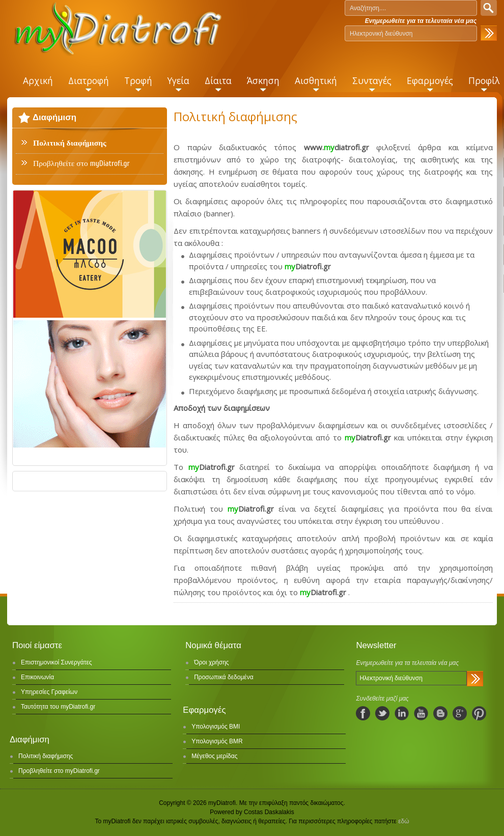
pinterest (479, 713)
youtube (421, 713)
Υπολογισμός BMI (216, 727)
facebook (363, 713)
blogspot (440, 713)
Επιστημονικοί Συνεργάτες (57, 662)
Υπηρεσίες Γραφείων (49, 692)
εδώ (403, 821)
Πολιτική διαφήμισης (70, 143)
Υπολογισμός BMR (217, 741)
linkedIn (402, 713)
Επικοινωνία (37, 677)
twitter (382, 713)
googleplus (460, 713)
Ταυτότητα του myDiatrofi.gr (58, 707)
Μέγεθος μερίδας (214, 756)
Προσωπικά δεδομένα (223, 677)
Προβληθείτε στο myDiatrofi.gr (81, 163)
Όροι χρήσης (211, 662)
